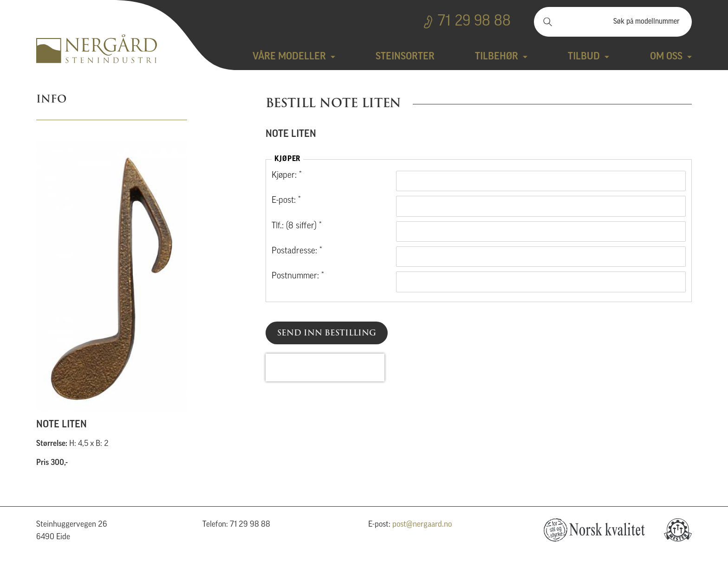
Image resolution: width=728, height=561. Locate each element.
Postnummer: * (298, 276)
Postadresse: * (297, 251)
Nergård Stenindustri (97, 49)
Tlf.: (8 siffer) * (297, 226)
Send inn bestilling (327, 333)
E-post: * (286, 201)
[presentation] (325, 368)
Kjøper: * (287, 176)
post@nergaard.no (422, 525)
